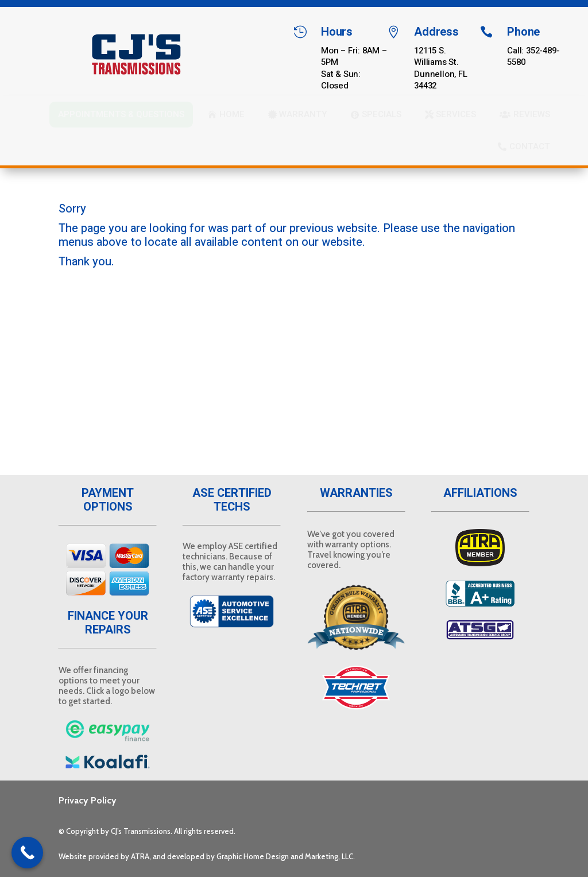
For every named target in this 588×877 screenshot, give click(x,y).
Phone (523, 32)
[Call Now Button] (27, 853)
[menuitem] (121, 115)
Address (436, 32)
